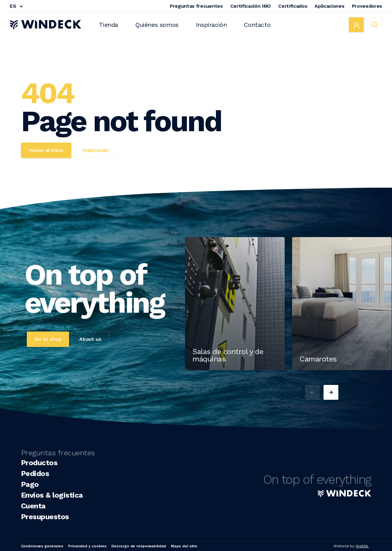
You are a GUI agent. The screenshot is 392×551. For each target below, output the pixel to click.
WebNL (362, 546)
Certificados (293, 6)
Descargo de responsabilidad (139, 546)
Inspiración (211, 25)
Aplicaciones (329, 6)
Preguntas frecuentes (196, 6)
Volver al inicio (46, 150)
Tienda (109, 25)
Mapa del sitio (184, 546)
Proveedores (367, 6)
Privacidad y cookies (87, 546)
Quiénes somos (157, 25)
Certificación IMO (251, 6)
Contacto (257, 25)
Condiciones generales (42, 546)
